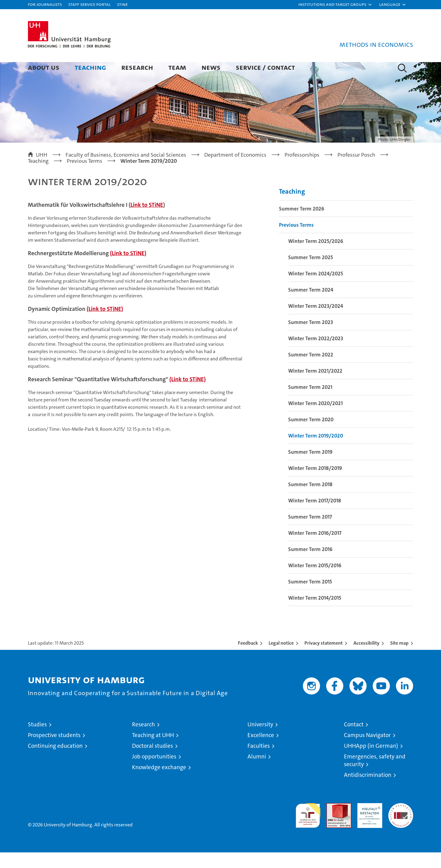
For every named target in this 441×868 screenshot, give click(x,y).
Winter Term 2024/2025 (316, 289)
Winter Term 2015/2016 (315, 581)
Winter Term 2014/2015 (315, 613)
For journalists (45, 4)
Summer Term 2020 (311, 435)
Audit (332, 822)
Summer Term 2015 (310, 597)
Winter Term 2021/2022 (315, 386)
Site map (399, 659)
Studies (37, 740)
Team (177, 67)
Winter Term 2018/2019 (315, 484)
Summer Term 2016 (310, 565)
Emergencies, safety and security (375, 776)
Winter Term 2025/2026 (316, 257)
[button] (335, 5)
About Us (44, 67)
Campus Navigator (367, 751)
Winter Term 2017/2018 (315, 516)
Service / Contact (265, 67)
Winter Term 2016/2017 (315, 549)
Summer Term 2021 (310, 403)
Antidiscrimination (368, 790)
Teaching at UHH (153, 751)
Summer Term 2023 (311, 338)
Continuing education (55, 761)
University (260, 740)
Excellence (261, 751)
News (211, 67)
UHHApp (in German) (371, 761)
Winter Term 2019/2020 (316, 451)
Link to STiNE (147, 221)
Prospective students (54, 751)
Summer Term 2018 (310, 500)
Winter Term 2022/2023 (316, 354)
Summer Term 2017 (310, 532)
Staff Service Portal (89, 4)
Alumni (257, 772)
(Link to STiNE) (128, 269)
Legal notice (281, 659)
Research (137, 67)
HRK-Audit (368, 822)
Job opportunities (154, 772)
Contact (354, 740)
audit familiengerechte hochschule (308, 828)
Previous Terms (296, 240)
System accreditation (401, 825)
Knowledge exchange (159, 783)
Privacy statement (324, 659)
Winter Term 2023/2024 (316, 322)
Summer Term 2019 (310, 468)
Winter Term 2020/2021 (315, 419)
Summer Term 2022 (311, 370)
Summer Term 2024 (311, 305)
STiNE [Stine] (122, 4)
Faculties (259, 761)
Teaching (90, 67)
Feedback (248, 659)
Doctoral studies (153, 761)
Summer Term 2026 (302, 224)
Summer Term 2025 (311, 273)
